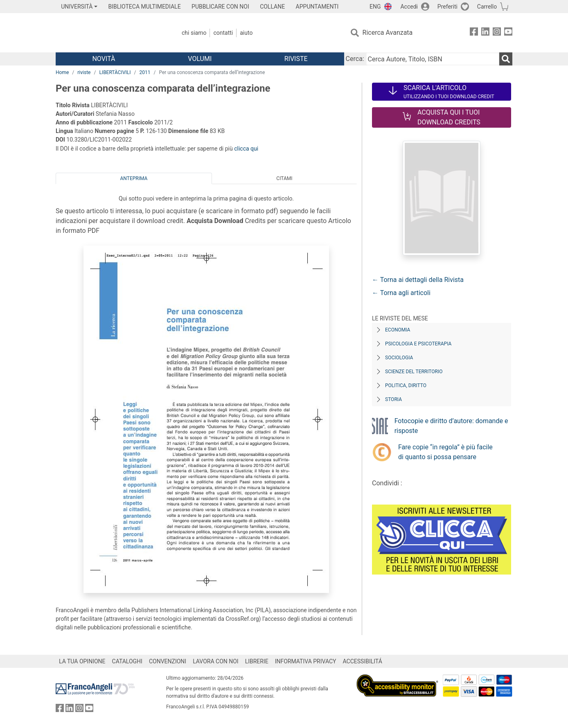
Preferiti (447, 7)
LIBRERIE (257, 661)
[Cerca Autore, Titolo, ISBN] (433, 59)
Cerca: (355, 59)
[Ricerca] (506, 59)
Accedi (409, 7)
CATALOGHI (127, 661)
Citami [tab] (284, 178)
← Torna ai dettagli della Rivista (418, 280)
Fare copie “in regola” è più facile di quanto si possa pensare (445, 452)
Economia (398, 330)
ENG (375, 7)
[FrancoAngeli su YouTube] (508, 33)
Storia (393, 399)
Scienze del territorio (414, 372)
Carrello (487, 7)
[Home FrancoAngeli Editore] (110, 33)
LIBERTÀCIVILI (115, 72)
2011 (145, 72)
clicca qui (246, 149)
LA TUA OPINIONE (82, 661)
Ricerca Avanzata (388, 33)
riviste (84, 72)
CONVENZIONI (168, 661)
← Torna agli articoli (401, 293)
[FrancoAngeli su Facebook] (474, 33)
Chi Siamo (194, 33)
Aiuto (246, 33)
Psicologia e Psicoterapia (418, 344)
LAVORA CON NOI (216, 661)
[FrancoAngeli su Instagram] (497, 33)
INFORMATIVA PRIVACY (306, 661)
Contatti (223, 33)
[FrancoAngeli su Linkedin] (485, 33)
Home (62, 72)
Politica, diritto (406, 385)
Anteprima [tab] (134, 178)
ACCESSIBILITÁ (363, 661)
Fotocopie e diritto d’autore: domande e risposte (451, 426)
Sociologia (399, 358)
